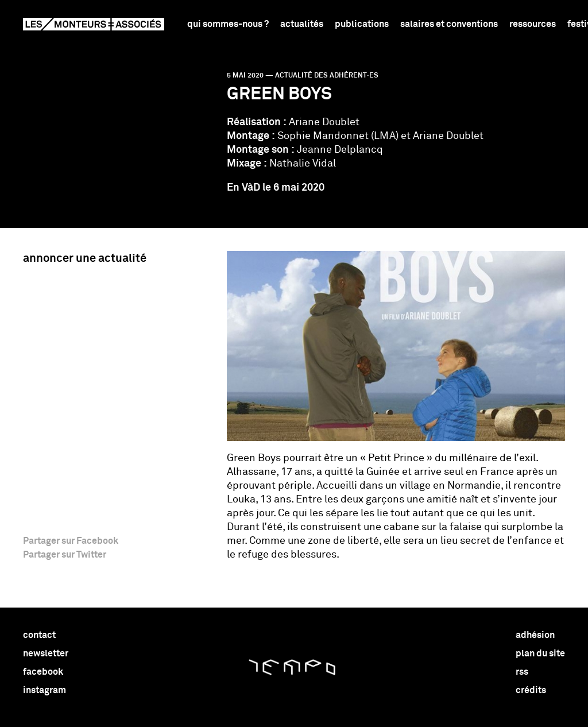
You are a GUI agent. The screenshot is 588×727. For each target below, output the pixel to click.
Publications (362, 24)
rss (522, 672)
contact (39, 635)
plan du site (540, 653)
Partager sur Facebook (71, 541)
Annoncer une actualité (85, 258)
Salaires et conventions (449, 24)
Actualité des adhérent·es (327, 76)
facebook (43, 672)
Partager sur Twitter (65, 555)
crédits (531, 690)
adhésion (535, 635)
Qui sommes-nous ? (228, 24)
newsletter (46, 653)
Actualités (302, 24)
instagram (45, 690)
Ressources (533, 24)
